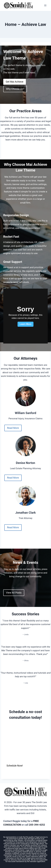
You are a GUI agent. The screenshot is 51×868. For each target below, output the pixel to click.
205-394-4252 (37, 825)
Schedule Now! (15, 766)
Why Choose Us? (15, 89)
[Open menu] (45, 5)
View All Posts (14, 593)
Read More (13, 428)
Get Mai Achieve (15, 82)
